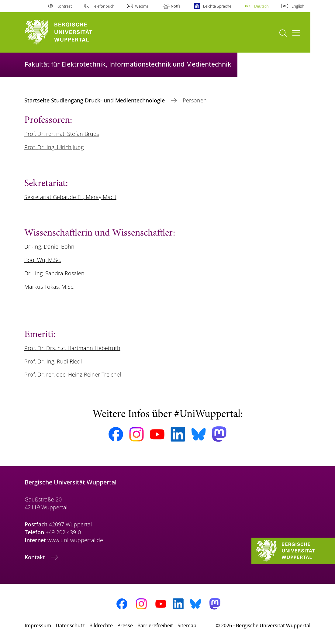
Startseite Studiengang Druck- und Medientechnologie (95, 100)
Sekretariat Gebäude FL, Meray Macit (70, 197)
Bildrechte (101, 625)
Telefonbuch (103, 6)
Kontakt (36, 557)
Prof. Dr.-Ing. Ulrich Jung (54, 147)
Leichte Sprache (217, 6)
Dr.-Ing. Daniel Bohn (49, 246)
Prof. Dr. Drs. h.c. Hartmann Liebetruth (72, 348)
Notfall (177, 6)
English (298, 6)
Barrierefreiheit (155, 625)
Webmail (143, 6)
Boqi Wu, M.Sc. (43, 260)
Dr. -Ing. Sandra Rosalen (54, 273)
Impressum (38, 625)
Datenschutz (70, 625)
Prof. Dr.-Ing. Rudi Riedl (53, 361)
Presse (125, 625)
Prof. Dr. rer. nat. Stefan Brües (62, 134)
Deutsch (261, 6)
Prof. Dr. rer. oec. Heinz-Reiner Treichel (73, 374)
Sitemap (187, 625)
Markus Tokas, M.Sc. (49, 287)
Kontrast (64, 6)
